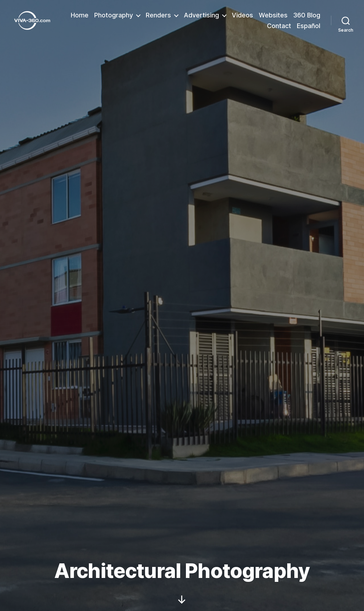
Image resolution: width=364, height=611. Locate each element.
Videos (242, 15)
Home (80, 15)
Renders (158, 15)
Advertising (201, 15)
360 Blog (307, 15)
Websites (273, 15)
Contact (279, 26)
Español (309, 26)
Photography (114, 15)
